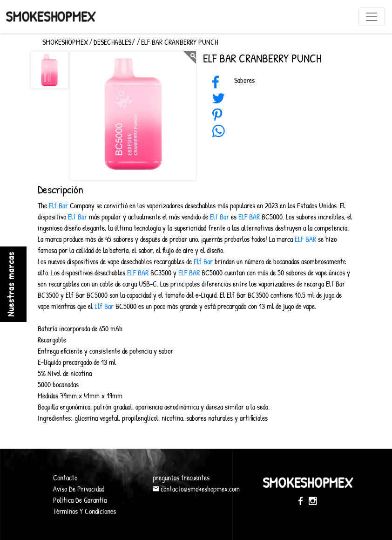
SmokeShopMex (51, 16)
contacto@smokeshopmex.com (196, 489)
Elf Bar (57, 205)
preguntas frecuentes (181, 478)
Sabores (244, 80)
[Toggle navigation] (372, 17)
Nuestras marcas (10, 284)
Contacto (65, 478)
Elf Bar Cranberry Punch (179, 42)
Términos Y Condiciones (84, 511)
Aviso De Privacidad (79, 489)
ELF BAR (249, 217)
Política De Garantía (80, 500)
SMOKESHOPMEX (65, 42)
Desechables (112, 42)
